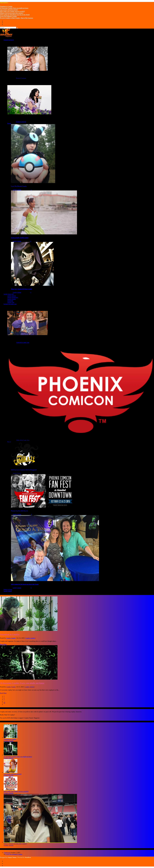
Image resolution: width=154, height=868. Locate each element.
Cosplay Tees (11, 302)
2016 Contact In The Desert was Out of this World (15, 15)
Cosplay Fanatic (17, 190)
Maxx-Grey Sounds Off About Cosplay (22, 289)
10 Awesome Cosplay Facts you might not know (14, 8)
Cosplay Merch (8, 591)
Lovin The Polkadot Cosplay (8, 16)
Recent (9, 123)
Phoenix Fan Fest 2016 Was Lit (19, 511)
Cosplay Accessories (13, 297)
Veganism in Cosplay (6, 6)
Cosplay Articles (12, 296)
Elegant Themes (12, 857)
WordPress (28, 857)
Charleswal (7, 853)
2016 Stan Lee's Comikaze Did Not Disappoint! (24, 470)
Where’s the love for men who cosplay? (12, 13)
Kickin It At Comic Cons (23, 342)
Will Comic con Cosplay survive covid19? (12, 11)
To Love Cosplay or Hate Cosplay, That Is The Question (16, 18)
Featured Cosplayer (21, 78)
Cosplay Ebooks (12, 299)
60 (4, 703)
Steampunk (10, 301)
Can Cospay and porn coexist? (9, 10)
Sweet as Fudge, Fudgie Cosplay (20, 238)
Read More (3, 644)
